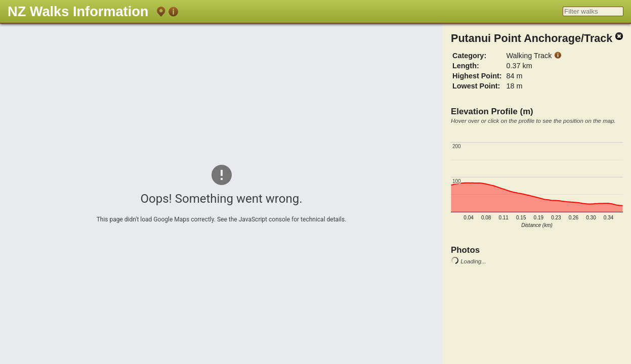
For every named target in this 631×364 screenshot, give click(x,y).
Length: (466, 66)
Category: (469, 56)
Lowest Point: (476, 86)
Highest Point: (477, 76)
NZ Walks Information (78, 11)
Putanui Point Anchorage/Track (532, 38)
